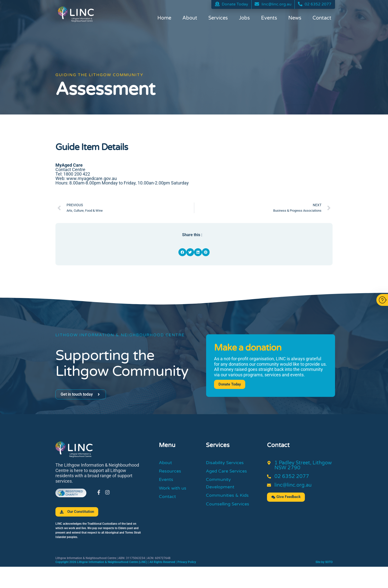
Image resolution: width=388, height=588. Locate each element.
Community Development (222, 485)
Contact (322, 19)
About (190, 19)
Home (164, 19)
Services (218, 19)
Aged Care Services (229, 472)
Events (269, 19)
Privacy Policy (187, 562)
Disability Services (227, 463)
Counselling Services (230, 508)
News (295, 19)
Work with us (174, 491)
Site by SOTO (324, 562)
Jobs (244, 19)
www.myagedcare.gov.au (92, 178)
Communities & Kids (230, 498)
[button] (182, 252)
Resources (171, 472)
